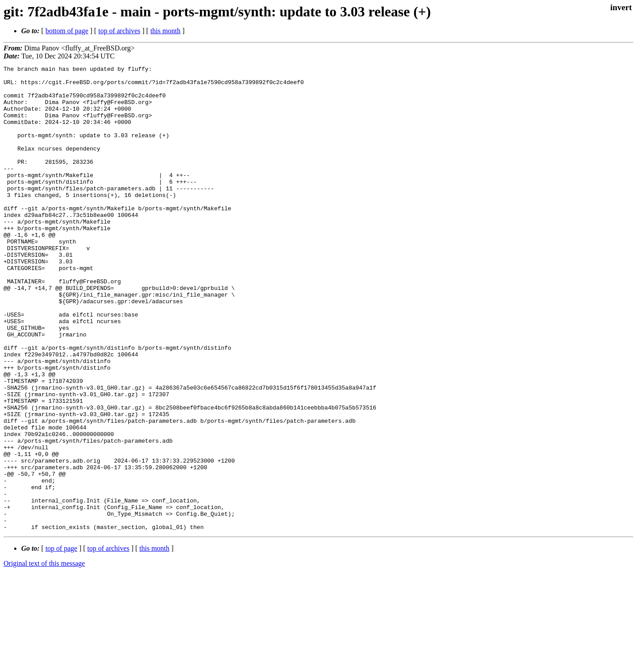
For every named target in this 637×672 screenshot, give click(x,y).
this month (165, 31)
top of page (61, 641)
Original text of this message (44, 656)
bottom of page (67, 31)
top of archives (119, 31)
